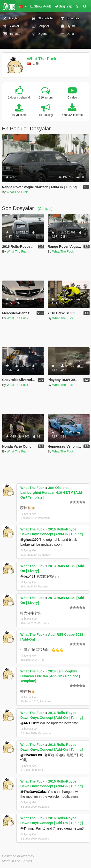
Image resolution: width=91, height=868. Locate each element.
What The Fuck (42, 59)
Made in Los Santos (17, 861)
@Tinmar (28, 828)
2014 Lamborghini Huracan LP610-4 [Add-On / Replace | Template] (50, 676)
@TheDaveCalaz (34, 792)
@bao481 (28, 576)
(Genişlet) (45, 209)
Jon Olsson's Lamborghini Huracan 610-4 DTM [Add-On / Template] (52, 493)
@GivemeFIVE (32, 755)
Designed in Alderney (18, 856)
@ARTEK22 (30, 723)
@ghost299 (29, 540)
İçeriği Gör (29, 514)
